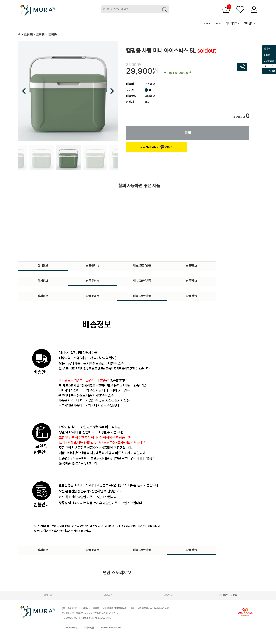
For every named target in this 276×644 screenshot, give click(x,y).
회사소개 (48, 595)
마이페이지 (232, 24)
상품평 (191, 266)
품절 (188, 133)
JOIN (219, 24)
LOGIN (206, 24)
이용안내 (168, 595)
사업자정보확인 (110, 613)
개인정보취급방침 (228, 595)
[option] (68, 91)
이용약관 (108, 595)
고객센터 (249, 24)
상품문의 (93, 266)
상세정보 (43, 266)
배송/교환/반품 (142, 266)
